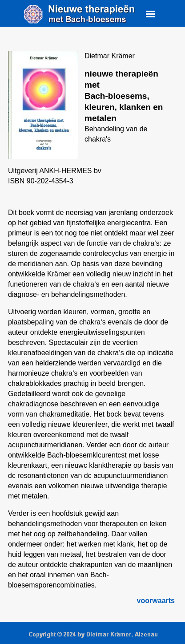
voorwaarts (156, 601)
